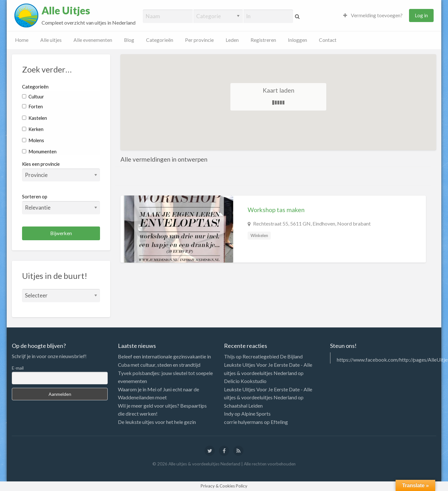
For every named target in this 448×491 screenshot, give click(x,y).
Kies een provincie (41, 164)
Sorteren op (61, 204)
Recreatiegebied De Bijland (273, 356)
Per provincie (199, 40)
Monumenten (39, 151)
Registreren (263, 40)
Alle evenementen (93, 40)
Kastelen (35, 118)
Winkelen (259, 235)
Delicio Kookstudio (245, 381)
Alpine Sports (256, 414)
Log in (421, 15)
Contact (328, 40)
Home (22, 40)
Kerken (33, 129)
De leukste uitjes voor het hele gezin (157, 422)
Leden (232, 40)
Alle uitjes (51, 40)
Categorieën (160, 40)
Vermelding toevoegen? (373, 15)
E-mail (18, 368)
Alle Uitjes (66, 11)
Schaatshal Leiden (243, 406)
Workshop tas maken (276, 210)
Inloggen (297, 40)
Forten (32, 106)
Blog (129, 40)
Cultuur (33, 96)
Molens (33, 140)
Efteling (279, 422)
